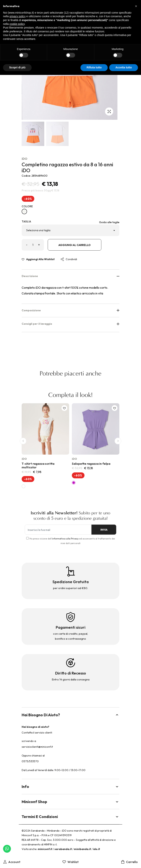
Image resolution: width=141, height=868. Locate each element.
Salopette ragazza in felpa (91, 464)
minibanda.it (82, 849)
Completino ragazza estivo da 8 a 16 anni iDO (67, 167)
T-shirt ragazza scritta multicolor (38, 465)
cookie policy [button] (17, 24)
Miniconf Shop (70, 802)
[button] (23, 441)
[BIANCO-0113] (24, 211)
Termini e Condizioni (70, 817)
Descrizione (70, 276)
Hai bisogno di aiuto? (70, 715)
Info (70, 786)
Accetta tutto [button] (124, 67)
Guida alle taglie (109, 222)
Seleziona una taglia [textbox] (38, 230)
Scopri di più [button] (17, 67)
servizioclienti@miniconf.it (37, 747)
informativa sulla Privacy (65, 539)
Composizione (70, 310)
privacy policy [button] (17, 16)
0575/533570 (30, 761)
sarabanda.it (63, 849)
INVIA (103, 530)
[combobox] (70, 230)
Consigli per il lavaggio (70, 324)
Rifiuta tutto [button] (94, 67)
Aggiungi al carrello (75, 245)
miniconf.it (45, 849)
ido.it (97, 849)
